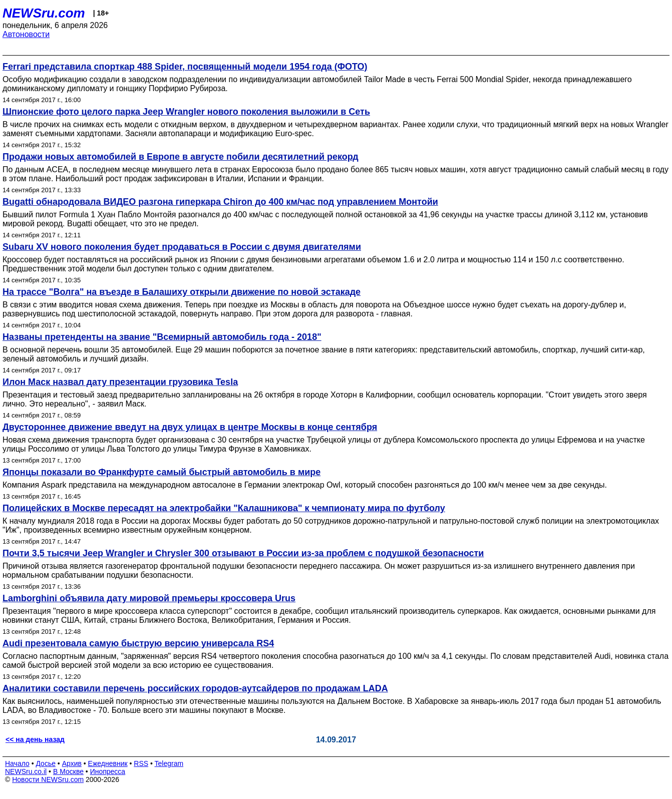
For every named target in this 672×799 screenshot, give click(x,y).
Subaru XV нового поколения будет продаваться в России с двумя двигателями (182, 247)
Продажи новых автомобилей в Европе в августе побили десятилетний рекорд (181, 157)
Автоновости (26, 34)
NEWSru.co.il (26, 771)
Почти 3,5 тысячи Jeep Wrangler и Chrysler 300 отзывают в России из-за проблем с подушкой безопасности (243, 553)
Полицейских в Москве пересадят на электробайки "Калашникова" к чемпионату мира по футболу (224, 508)
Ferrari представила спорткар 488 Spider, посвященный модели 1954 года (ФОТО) (185, 67)
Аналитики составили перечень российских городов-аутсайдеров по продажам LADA (195, 688)
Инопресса (108, 771)
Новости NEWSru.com (48, 779)
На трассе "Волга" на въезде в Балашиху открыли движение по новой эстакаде (182, 292)
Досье (46, 763)
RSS (141, 763)
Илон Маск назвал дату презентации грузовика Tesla (120, 382)
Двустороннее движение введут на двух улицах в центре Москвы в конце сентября (190, 427)
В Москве (68, 771)
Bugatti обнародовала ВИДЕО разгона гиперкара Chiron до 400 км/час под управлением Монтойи (220, 202)
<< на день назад (35, 739)
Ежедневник (108, 763)
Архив (72, 763)
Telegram (169, 763)
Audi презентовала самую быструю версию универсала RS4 (138, 643)
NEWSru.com (44, 13)
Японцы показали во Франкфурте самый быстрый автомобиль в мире (161, 472)
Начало (17, 763)
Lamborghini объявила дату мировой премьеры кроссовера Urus (149, 598)
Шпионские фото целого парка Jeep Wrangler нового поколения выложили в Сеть (186, 112)
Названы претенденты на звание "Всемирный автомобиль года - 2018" (162, 337)
